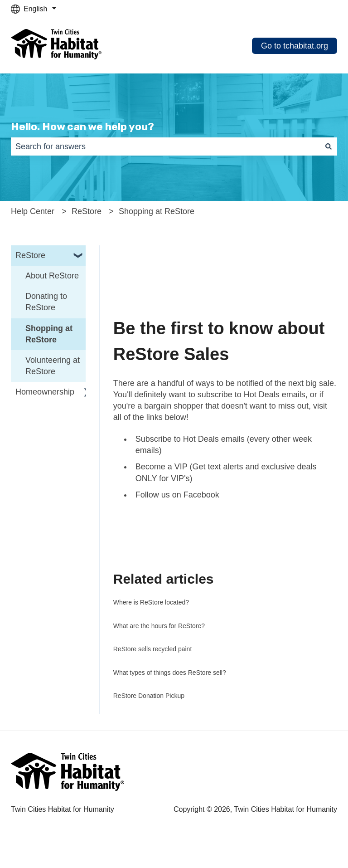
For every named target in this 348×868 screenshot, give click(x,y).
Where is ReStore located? (151, 602)
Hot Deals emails (275, 395)
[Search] (329, 147)
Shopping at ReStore (157, 211)
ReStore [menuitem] (30, 255)
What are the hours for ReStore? (159, 626)
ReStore (87, 211)
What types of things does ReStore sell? (170, 673)
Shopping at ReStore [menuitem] (49, 334)
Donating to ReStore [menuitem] (46, 302)
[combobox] (165, 147)
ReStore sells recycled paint (153, 649)
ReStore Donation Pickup (149, 696)
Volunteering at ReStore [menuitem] (53, 366)
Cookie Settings (36, 857)
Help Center (33, 211)
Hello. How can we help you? (82, 127)
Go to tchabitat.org (295, 46)
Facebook (201, 495)
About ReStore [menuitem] (52, 276)
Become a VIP (162, 467)
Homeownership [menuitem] (45, 392)
